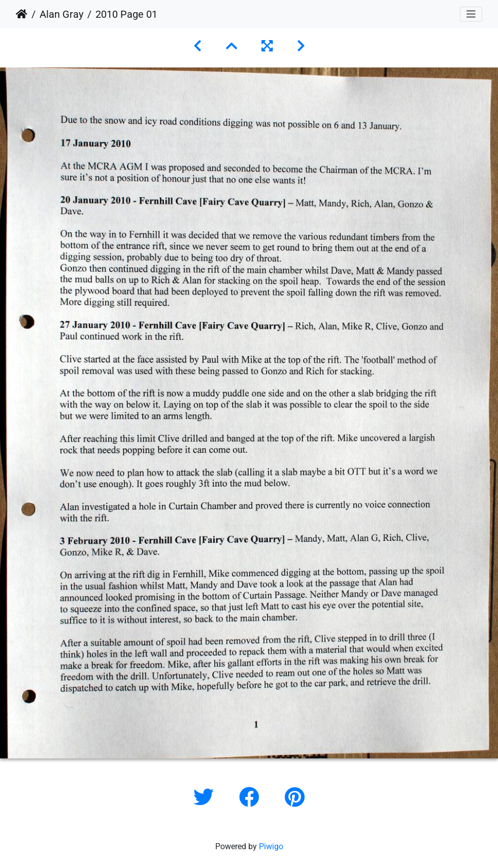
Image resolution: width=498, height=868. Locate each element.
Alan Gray (61, 14)
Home (22, 14)
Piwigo (271, 846)
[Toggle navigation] (471, 14)
